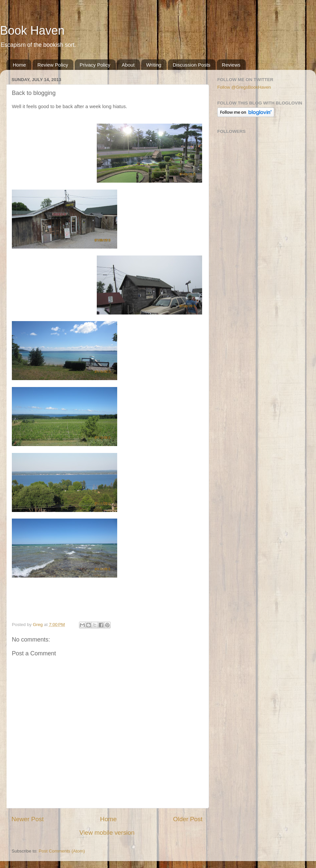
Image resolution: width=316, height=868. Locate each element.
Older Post (188, 819)
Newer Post (28, 819)
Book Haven (32, 30)
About (128, 65)
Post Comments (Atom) (62, 851)
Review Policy (53, 65)
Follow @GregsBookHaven (244, 87)
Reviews (231, 65)
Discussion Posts (192, 65)
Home (19, 65)
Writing (154, 65)
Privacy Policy (95, 65)
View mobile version (107, 833)
